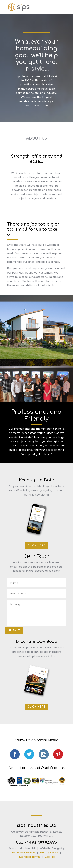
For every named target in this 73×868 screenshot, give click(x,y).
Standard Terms (30, 857)
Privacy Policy (49, 853)
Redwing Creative (23, 853)
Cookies (50, 857)
